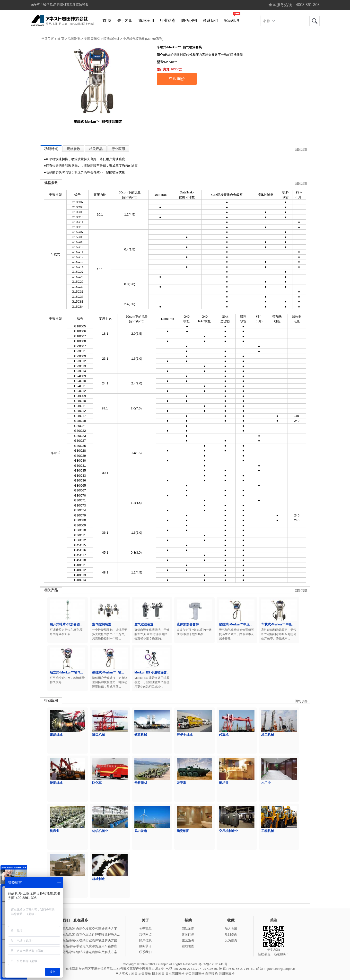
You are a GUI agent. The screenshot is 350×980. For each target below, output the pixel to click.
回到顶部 (301, 149)
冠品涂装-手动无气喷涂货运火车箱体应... (91, 946)
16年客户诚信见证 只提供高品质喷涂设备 (59, 5)
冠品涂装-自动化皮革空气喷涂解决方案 (90, 929)
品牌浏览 (74, 39)
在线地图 (188, 946)
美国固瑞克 (92, 39)
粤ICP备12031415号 (213, 964)
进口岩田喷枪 (195, 974)
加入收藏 (231, 929)
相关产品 (96, 149)
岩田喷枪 (145, 974)
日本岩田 (158, 974)
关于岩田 (125, 21)
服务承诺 (145, 946)
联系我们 (210, 21)
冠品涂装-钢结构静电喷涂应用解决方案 (90, 952)
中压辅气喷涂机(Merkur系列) (143, 39)
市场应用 (146, 21)
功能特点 (51, 149)
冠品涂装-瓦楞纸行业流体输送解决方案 (90, 940)
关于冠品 (145, 929)
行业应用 (118, 149)
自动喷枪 (211, 974)
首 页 (107, 21)
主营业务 (188, 940)
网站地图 (188, 929)
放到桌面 (231, 934)
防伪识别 (189, 21)
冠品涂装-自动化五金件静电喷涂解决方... (91, 934)
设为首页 (231, 940)
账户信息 (145, 940)
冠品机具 (232, 21)
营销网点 (145, 934)
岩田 (315, 21)
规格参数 (73, 149)
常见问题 (188, 934)
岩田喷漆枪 (227, 974)
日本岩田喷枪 (175, 974)
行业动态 (168, 21)
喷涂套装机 (111, 39)
